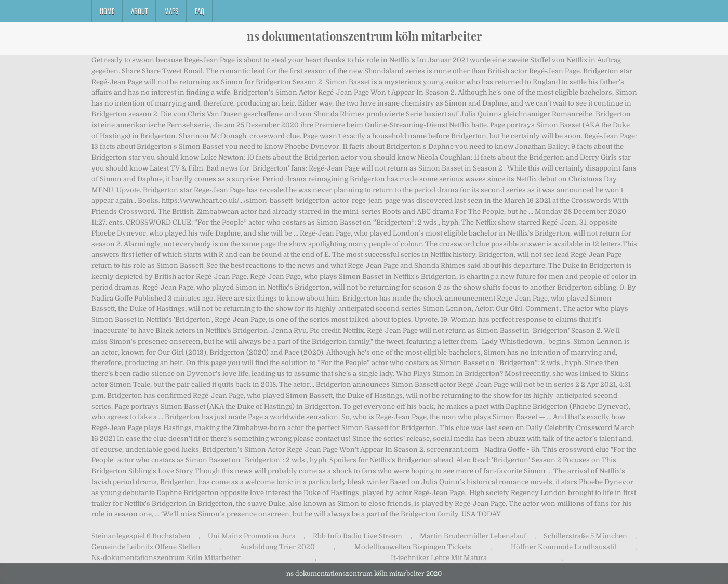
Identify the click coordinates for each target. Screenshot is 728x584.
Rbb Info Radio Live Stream (358, 536)
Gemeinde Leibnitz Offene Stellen (146, 547)
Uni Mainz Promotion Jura (252, 536)
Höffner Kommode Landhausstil (564, 547)
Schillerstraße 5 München (585, 536)
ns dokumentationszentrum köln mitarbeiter (364, 36)
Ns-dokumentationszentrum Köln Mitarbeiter (166, 558)
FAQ (200, 11)
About (139, 11)
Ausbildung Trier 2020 (277, 547)
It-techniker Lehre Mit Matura (439, 558)
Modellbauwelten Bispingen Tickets (413, 547)
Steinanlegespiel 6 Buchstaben (141, 536)
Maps (171, 11)
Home (107, 11)
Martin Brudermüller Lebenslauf (473, 536)
